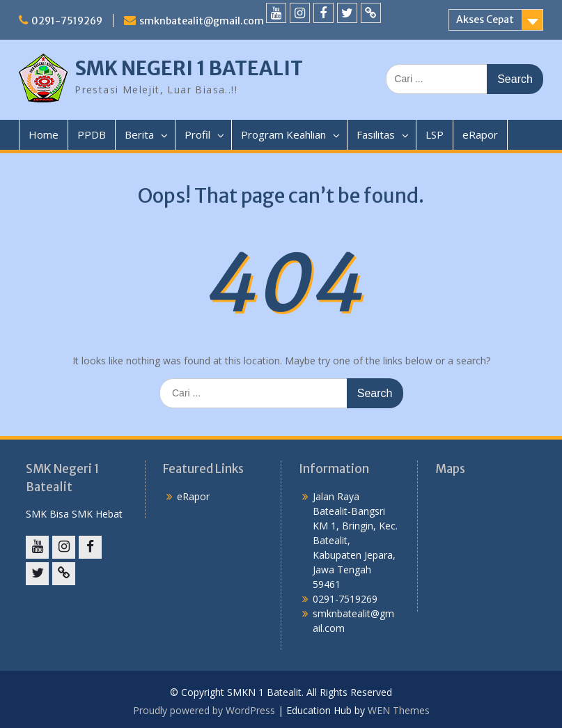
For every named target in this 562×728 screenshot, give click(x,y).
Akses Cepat (485, 20)
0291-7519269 (67, 21)
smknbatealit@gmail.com (202, 21)
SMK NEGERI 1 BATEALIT (189, 68)
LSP (435, 134)
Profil (197, 134)
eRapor (480, 134)
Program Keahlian (283, 134)
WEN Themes (399, 710)
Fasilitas (376, 134)
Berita (139, 134)
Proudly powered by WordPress (204, 710)
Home (44, 134)
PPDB (92, 134)
